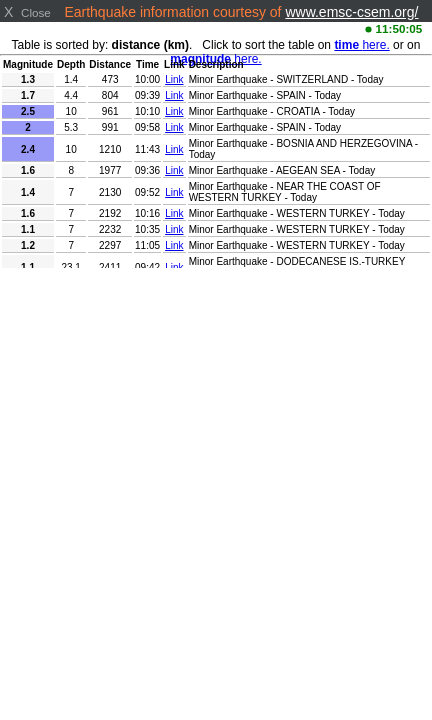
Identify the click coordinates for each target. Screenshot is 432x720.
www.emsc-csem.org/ (351, 12)
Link (174, 79)
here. (361, 45)
